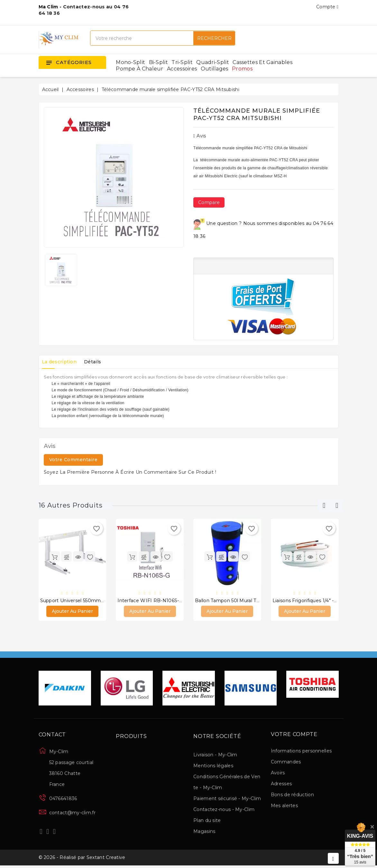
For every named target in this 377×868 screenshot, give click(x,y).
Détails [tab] (98, 362)
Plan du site (207, 821)
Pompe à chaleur (140, 69)
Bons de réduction (292, 795)
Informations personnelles (301, 751)
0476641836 (63, 799)
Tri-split (182, 62)
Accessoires (182, 69)
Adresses (281, 784)
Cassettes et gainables (262, 62)
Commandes (286, 762)
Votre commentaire (74, 460)
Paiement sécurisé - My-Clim (227, 799)
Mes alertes (284, 806)
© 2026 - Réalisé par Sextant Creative (82, 859)
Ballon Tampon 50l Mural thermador (237, 601)
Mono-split (130, 62)
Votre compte (294, 735)
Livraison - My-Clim (215, 756)
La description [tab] (61, 362)
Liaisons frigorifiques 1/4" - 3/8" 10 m (315, 601)
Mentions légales (213, 767)
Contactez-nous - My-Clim (224, 810)
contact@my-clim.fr (72, 814)
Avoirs (278, 773)
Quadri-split (213, 62)
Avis (200, 136)
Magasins (204, 832)
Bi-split (158, 62)
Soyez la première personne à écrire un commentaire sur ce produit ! (130, 472)
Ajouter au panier (72, 612)
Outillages (215, 69)
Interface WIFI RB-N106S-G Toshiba (159, 601)
